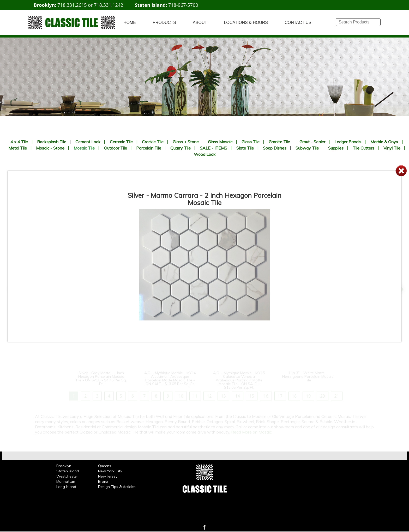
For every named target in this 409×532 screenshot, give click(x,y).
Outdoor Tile (116, 148)
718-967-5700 (183, 5)
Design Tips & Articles (117, 487)
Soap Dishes (275, 148)
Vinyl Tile (392, 148)
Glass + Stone (186, 142)
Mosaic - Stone (50, 148)
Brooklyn (64, 466)
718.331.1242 (109, 5)
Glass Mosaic (220, 142)
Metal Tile (18, 148)
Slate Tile (245, 148)
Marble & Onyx (384, 142)
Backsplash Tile (52, 142)
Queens (105, 466)
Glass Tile (251, 142)
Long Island (66, 487)
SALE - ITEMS (213, 148)
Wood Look (205, 154)
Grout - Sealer (312, 142)
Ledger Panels (348, 142)
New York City (110, 471)
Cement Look (88, 142)
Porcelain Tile (149, 148)
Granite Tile (279, 142)
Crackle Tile (153, 142)
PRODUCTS (164, 23)
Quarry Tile (181, 148)
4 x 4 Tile (19, 142)
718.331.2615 (72, 5)
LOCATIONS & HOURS (246, 23)
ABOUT (200, 23)
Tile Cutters (363, 148)
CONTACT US (298, 23)
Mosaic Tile (84, 148)
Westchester (67, 476)
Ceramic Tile (121, 142)
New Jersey (108, 476)
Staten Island (68, 471)
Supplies (336, 148)
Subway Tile (307, 148)
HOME (130, 23)
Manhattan (66, 481)
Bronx (103, 481)
